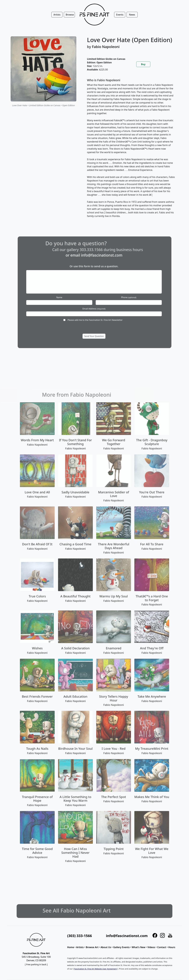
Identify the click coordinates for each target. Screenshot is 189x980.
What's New (139, 947)
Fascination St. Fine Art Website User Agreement (95, 969)
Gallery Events (121, 947)
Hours (172, 947)
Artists (80, 947)
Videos (151, 947)
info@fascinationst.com (127, 936)
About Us (106, 947)
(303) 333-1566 (80, 936)
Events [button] (120, 15)
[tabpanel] (131, 150)
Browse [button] (70, 15)
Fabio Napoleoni (106, 47)
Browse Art (92, 947)
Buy (143, 64)
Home (71, 947)
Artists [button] (57, 15)
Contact (162, 947)
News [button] (132, 15)
